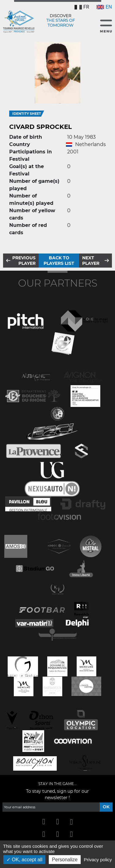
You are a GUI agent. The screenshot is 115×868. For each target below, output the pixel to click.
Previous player (24, 261)
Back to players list (59, 261)
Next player (91, 261)
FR (82, 7)
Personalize (65, 860)
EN (104, 7)
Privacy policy (98, 860)
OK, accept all (24, 860)
